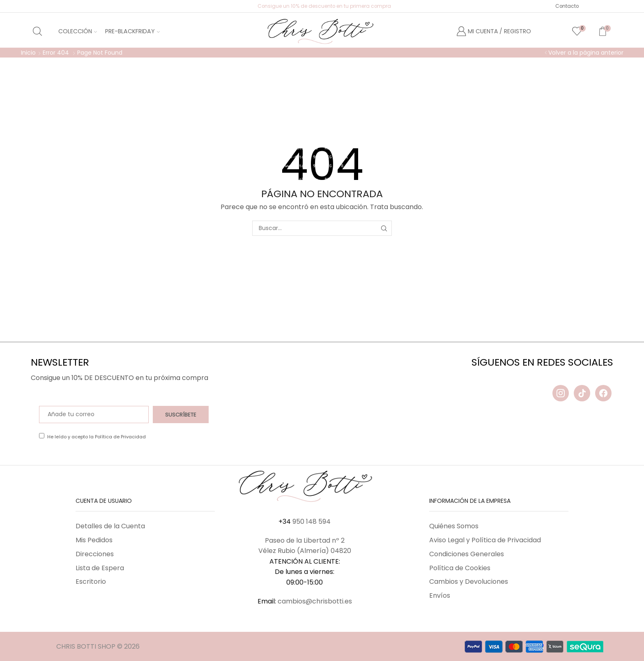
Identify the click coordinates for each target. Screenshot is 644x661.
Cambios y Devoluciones (469, 582)
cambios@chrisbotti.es (315, 601)
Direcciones (95, 554)
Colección (78, 31)
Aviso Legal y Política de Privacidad (485, 540)
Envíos (440, 595)
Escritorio (91, 582)
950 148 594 (312, 522)
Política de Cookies (460, 568)
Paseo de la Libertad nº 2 (305, 540)
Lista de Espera (100, 568)
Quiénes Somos (454, 526)
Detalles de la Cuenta (110, 526)
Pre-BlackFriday (132, 31)
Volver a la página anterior (586, 53)
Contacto (567, 6)
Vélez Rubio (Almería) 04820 (305, 551)
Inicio (28, 53)
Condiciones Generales (467, 554)
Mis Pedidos (94, 540)
